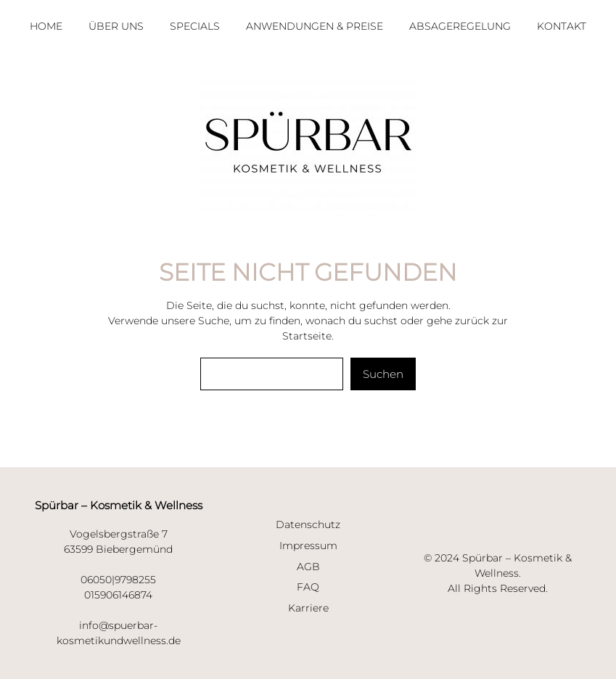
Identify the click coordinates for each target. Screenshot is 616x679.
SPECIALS (195, 26)
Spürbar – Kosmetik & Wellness (119, 505)
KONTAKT (562, 26)
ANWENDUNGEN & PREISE (315, 26)
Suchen (383, 374)
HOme (46, 26)
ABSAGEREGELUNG (460, 26)
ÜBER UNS (116, 26)
